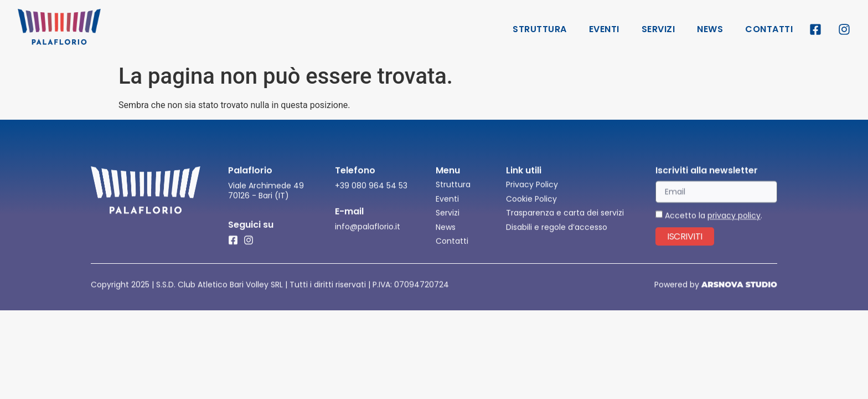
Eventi (604, 29)
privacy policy (734, 226)
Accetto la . (714, 226)
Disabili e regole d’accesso (557, 238)
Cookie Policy (531, 209)
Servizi (658, 29)
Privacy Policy (532, 195)
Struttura (540, 29)
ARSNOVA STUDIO (739, 285)
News (710, 29)
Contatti (769, 29)
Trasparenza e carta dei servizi (565, 223)
